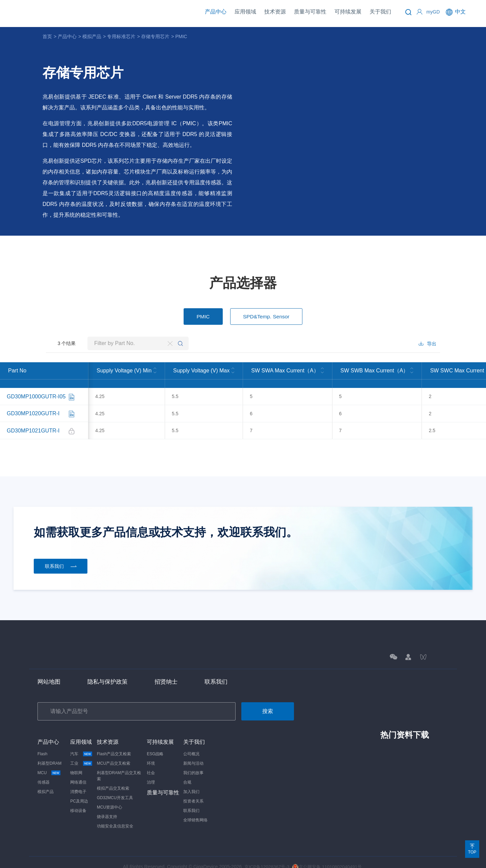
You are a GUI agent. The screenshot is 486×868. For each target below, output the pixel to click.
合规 (187, 773)
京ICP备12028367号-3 (265, 858)
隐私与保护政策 (110, 672)
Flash (42, 745)
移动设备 (78, 801)
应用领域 (245, 12)
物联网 (76, 764)
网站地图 (50, 672)
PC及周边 (79, 792)
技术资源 (275, 12)
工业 (77, 754)
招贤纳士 (170, 672)
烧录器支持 (107, 808)
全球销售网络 (195, 811)
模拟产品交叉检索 (113, 779)
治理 (151, 773)
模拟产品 (92, 36)
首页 (47, 36)
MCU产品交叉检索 (114, 754)
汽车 (77, 745)
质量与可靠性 (310, 12)
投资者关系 (193, 792)
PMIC (181, 36)
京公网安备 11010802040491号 (328, 858)
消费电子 (78, 783)
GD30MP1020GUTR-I (33, 409)
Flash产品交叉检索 (114, 745)
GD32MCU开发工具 (115, 789)
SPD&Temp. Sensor (267, 317)
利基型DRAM (49, 754)
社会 (151, 764)
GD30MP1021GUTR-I (33, 423)
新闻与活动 (193, 754)
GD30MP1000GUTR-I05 (36, 396)
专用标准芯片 (121, 36)
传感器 (44, 773)
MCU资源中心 (110, 798)
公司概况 (191, 745)
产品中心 (216, 12)
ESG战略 (155, 745)
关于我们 (380, 12)
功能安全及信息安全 (115, 817)
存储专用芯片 (155, 36)
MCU (44, 764)
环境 (151, 754)
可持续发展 (348, 12)
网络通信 (78, 773)
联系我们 (222, 672)
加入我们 (191, 783)
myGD (433, 12)
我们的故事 (193, 764)
